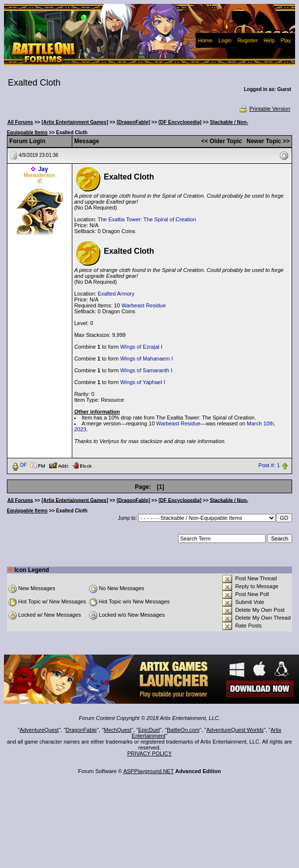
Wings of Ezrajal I (141, 347)
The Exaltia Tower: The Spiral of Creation (147, 219)
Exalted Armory (116, 294)
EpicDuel (149, 730)
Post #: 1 (269, 465)
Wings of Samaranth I (146, 370)
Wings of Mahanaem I (146, 359)
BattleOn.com (183, 730)
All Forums (20, 122)
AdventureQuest (39, 730)
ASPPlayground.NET (149, 771)
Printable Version (264, 109)
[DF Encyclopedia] (180, 122)
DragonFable (81, 730)
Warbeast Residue (144, 305)
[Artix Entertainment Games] (75, 122)
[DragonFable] (133, 122)
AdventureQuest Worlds (235, 730)
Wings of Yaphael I (142, 382)
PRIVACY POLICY (150, 753)
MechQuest (118, 730)
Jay (43, 169)
